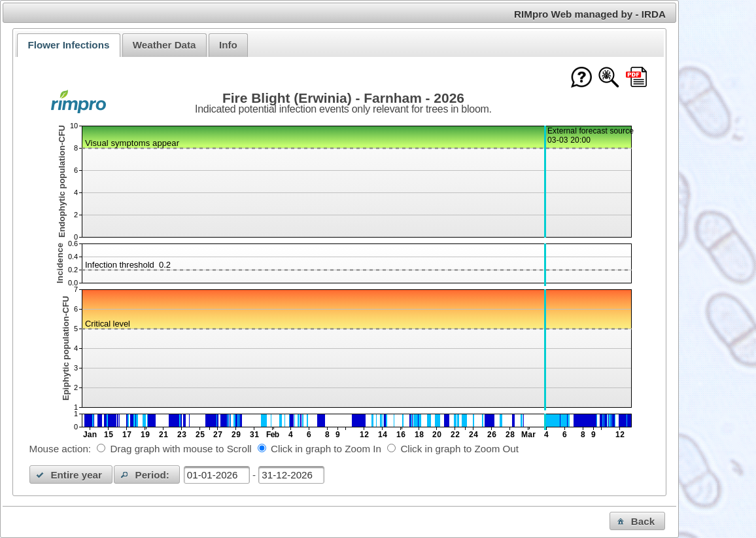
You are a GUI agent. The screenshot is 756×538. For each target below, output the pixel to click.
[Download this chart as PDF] (636, 78)
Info (228, 45)
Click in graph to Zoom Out (459, 449)
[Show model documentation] (609, 78)
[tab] (68, 45)
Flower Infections (68, 45)
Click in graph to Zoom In (326, 449)
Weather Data (164, 45)
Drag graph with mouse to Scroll (181, 449)
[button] (71, 475)
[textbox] (217, 475)
